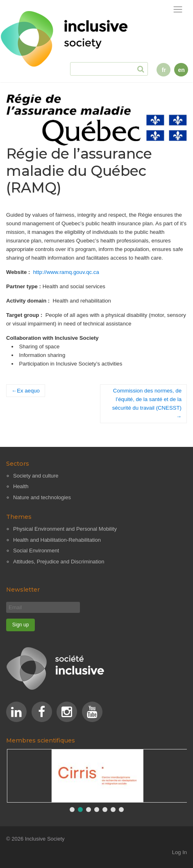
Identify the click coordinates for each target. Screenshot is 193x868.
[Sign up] (20, 625)
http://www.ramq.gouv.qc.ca (66, 272)
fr (164, 70)
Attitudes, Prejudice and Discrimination (59, 562)
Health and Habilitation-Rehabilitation (57, 540)
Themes (19, 517)
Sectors (18, 464)
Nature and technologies (42, 497)
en (181, 70)
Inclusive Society (45, 839)
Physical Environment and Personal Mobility (65, 529)
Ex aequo (28, 391)
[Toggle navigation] (178, 10)
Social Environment (36, 551)
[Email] (43, 607)
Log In (179, 852)
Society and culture (36, 476)
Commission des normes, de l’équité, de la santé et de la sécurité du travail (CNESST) (147, 399)
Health (21, 486)
